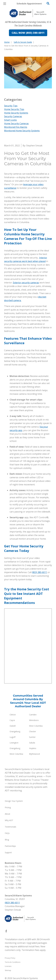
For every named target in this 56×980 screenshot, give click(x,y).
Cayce (12, 720)
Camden (33, 715)
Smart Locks (10, 120)
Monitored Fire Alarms (16, 127)
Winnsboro (34, 720)
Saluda (32, 743)
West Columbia (36, 726)
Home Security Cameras (16, 123)
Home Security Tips (14, 109)
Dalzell (13, 726)
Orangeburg (15, 731)
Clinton (13, 715)
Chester (33, 731)
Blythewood (34, 754)
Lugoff (12, 737)
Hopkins (33, 748)
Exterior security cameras (26, 283)
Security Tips (11, 106)
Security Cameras (13, 116)
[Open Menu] (5, 4)
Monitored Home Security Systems (22, 131)
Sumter (32, 737)
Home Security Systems (16, 113)
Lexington (14, 743)
